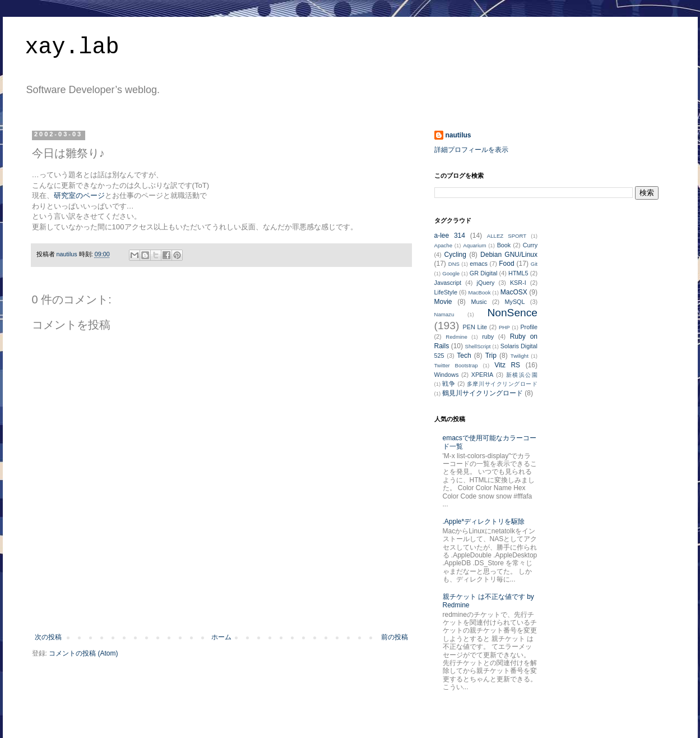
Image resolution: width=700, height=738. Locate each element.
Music (479, 302)
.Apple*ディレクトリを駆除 (484, 522)
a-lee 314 (450, 236)
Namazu (444, 314)
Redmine (456, 337)
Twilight (520, 356)
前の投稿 (395, 637)
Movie (443, 302)
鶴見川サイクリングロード (483, 393)
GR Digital (484, 273)
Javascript (448, 283)
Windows (447, 375)
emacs (479, 264)
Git (534, 264)
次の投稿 (48, 637)
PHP (504, 327)
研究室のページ (79, 195)
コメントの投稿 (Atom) (83, 653)
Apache (444, 245)
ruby (488, 336)
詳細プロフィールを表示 (471, 150)
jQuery (486, 283)
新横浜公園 (522, 375)
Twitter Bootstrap (456, 365)
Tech (464, 356)
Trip (491, 356)
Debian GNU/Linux (509, 255)
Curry (530, 245)
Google (451, 273)
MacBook (479, 292)
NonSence (512, 313)
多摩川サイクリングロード (502, 384)
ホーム (221, 637)
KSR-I (518, 283)
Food (506, 264)
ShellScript (478, 346)
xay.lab (72, 47)
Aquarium (474, 245)
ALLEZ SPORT (507, 236)
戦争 (449, 384)
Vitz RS (507, 365)
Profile (529, 327)
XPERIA (483, 375)
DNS (454, 264)
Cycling (455, 255)
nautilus (458, 135)
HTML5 (518, 273)
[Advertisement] (221, 602)
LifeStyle (446, 292)
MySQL (515, 302)
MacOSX (514, 292)
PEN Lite (474, 327)
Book (504, 245)
